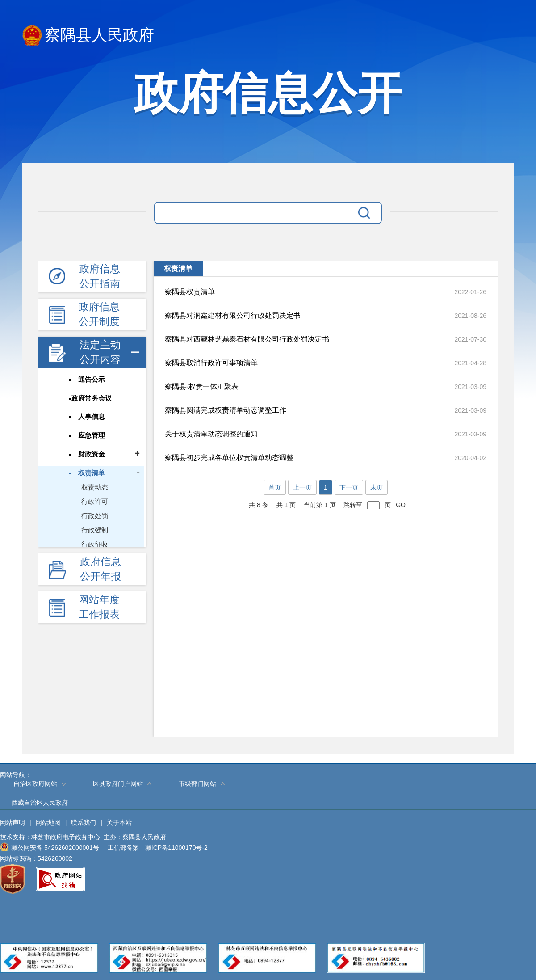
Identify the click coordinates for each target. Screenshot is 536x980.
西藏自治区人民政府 (40, 803)
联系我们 (84, 823)
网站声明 (13, 823)
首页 (275, 487)
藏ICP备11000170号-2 (176, 848)
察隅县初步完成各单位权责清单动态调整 (229, 458)
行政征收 (96, 545)
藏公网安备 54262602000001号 (50, 847)
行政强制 (96, 530)
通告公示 (92, 380)
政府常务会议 (92, 398)
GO (401, 505)
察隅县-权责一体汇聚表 (202, 387)
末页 (377, 487)
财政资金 (92, 455)
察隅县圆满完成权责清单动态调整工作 (226, 410)
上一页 (302, 487)
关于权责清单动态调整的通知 (211, 434)
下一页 (349, 487)
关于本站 (119, 823)
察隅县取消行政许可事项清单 (211, 363)
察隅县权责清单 (190, 292)
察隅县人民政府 (88, 36)
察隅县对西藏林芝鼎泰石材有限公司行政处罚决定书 (247, 339)
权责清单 (92, 473)
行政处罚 (96, 516)
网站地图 (48, 823)
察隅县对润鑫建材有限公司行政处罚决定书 (233, 315)
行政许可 (96, 502)
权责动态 (96, 488)
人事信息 (92, 417)
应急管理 (92, 436)
